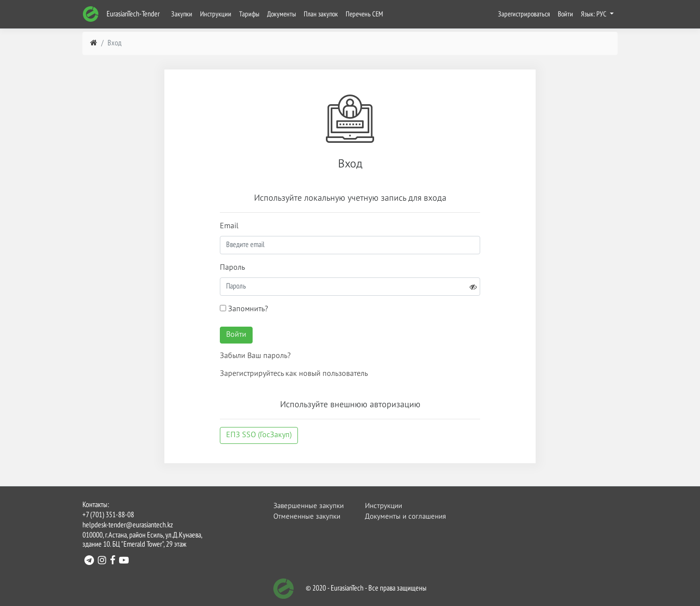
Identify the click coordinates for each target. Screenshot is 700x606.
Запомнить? (244, 309)
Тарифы (249, 14)
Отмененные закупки (307, 516)
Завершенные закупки (308, 506)
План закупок (321, 14)
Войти (565, 14)
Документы (282, 14)
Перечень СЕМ (364, 14)
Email (229, 226)
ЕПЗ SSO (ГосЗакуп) (259, 435)
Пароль (232, 268)
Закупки (182, 14)
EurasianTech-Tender (121, 14)
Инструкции (216, 14)
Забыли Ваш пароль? (255, 356)
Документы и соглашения (400, 516)
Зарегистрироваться (524, 14)
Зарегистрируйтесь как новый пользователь (294, 374)
